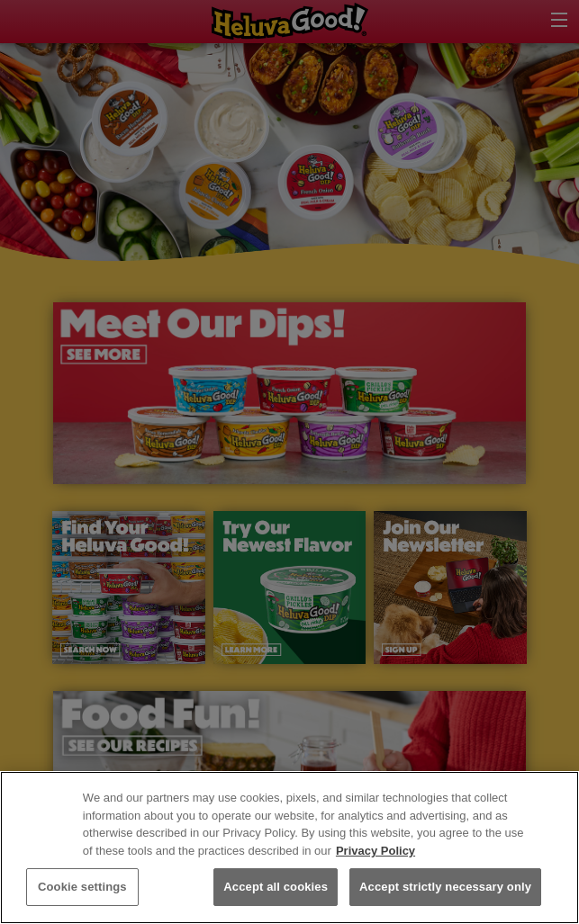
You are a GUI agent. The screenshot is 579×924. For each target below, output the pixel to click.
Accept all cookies (276, 887)
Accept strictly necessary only (445, 887)
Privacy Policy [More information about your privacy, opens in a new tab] (375, 851)
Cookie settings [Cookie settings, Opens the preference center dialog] (82, 887)
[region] (289, 848)
